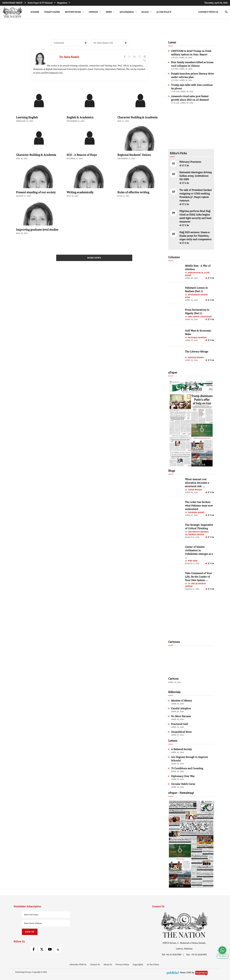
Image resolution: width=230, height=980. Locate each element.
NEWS (109, 12)
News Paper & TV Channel (40, 3)
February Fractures (191, 162)
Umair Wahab (195, 490)
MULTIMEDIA (127, 12)
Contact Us (95, 965)
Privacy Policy (123, 965)
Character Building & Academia (137, 117)
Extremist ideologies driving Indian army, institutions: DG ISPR (195, 176)
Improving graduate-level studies (37, 230)
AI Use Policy (164, 12)
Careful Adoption (181, 708)
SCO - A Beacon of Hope (82, 155)
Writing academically (80, 192)
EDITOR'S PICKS (73, 12)
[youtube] (50, 949)
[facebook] (183, 166)
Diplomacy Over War (183, 776)
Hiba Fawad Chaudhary (200, 317)
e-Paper (35, 12)
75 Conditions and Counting (187, 768)
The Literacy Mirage (197, 352)
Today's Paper (52, 12)
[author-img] (175, 271)
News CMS (186, 973)
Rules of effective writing (133, 192)
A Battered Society (181, 749)
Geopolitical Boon (181, 732)
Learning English (27, 117)
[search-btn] (226, 12)
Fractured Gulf (179, 724)
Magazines (62, 3)
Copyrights (138, 965)
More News (94, 258)
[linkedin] (188, 166)
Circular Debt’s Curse (183, 784)
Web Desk (193, 561)
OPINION (94, 12)
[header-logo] (12, 12)
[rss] (58, 950)
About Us (108, 965)
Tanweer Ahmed (196, 513)
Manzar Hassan (196, 358)
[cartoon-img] (191, 662)
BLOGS (145, 12)
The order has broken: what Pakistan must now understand (199, 506)
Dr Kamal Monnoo (197, 338)
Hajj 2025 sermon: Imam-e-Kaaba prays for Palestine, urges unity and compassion (195, 236)
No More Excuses (181, 716)
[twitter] (186, 166)
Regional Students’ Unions (134, 155)
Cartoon (173, 679)
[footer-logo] (184, 925)
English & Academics (80, 117)
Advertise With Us (78, 965)
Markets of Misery (181, 701)
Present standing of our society (36, 192)
